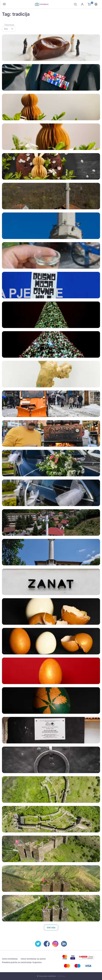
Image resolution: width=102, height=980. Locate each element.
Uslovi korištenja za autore (33, 959)
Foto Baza (61, 976)
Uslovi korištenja (10, 959)
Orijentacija (9, 25)
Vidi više (51, 928)
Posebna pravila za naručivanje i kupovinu (22, 962)
